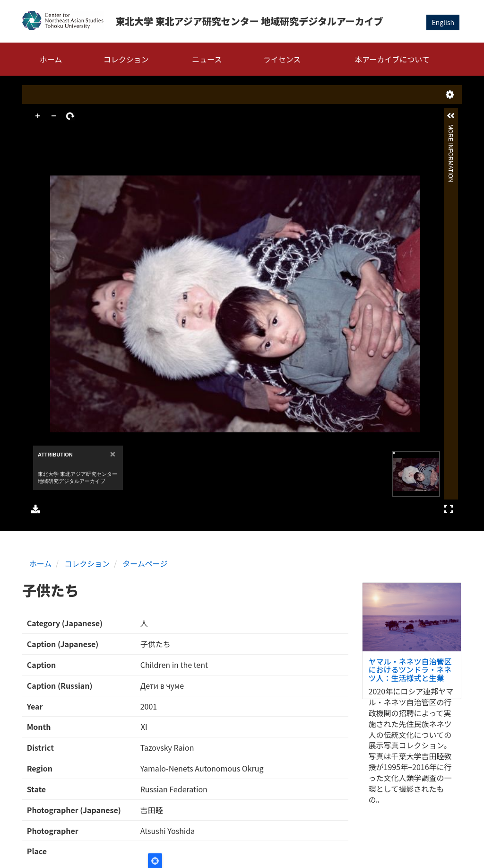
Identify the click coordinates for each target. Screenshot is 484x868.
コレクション (126, 59)
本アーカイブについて (392, 59)
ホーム (51, 59)
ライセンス (282, 59)
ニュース (207, 59)
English (443, 22)
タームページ (145, 563)
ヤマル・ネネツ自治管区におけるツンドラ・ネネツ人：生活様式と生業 (410, 670)
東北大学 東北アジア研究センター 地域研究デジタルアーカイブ (249, 21)
